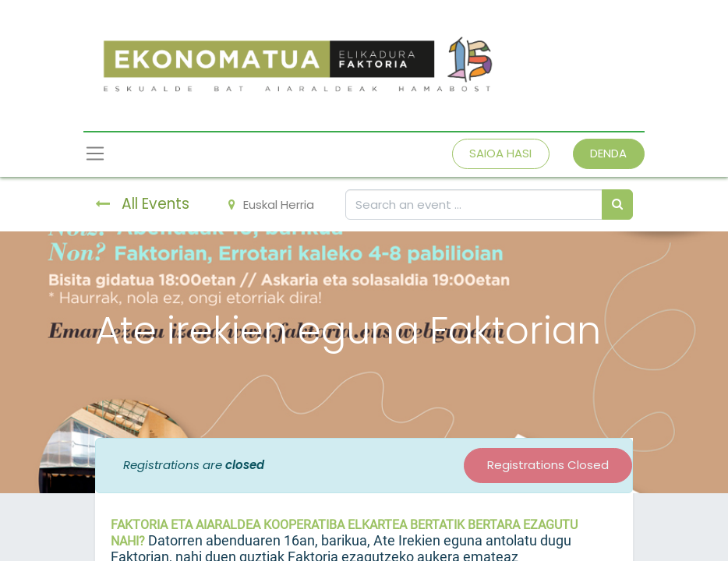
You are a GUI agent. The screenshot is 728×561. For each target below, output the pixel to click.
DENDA (608, 153)
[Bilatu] (617, 205)
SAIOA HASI (500, 153)
